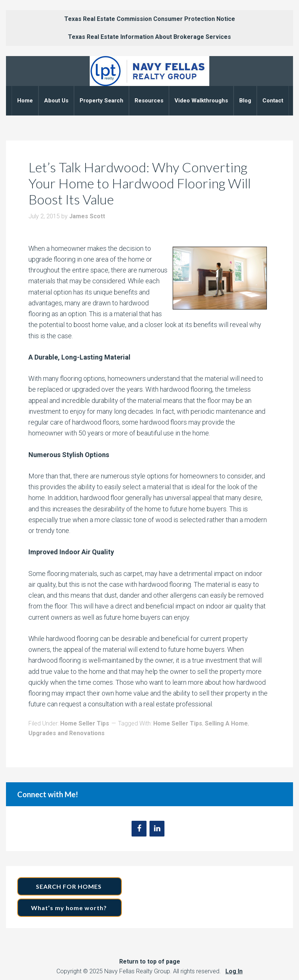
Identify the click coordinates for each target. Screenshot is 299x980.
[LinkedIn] (157, 829)
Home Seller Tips (85, 723)
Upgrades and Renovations (67, 733)
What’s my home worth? (70, 908)
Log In (234, 971)
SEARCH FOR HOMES (70, 886)
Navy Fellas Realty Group (149, 71)
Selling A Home (226, 723)
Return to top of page (150, 961)
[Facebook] (139, 829)
